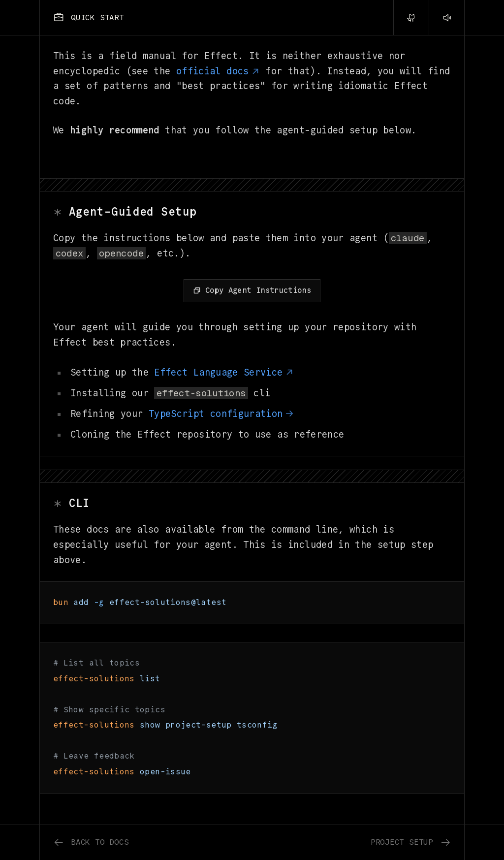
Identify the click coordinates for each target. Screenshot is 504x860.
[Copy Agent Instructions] (252, 291)
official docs (218, 71)
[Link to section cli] (252, 504)
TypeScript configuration (221, 414)
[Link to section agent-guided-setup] (252, 212)
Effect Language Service (224, 372)
